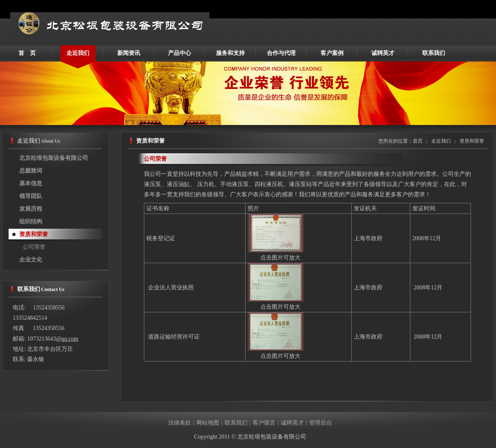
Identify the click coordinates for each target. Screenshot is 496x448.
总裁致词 (31, 171)
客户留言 (264, 423)
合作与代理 (281, 53)
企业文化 (31, 260)
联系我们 (434, 53)
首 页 (27, 53)
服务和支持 (230, 53)
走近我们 (78, 53)
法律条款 (180, 423)
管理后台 (321, 423)
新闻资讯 (129, 53)
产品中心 (180, 53)
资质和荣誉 (34, 234)
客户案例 (332, 53)
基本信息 (31, 183)
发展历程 (31, 209)
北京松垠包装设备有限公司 (54, 158)
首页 (418, 141)
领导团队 (31, 196)
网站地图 (208, 423)
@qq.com (67, 339)
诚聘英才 (383, 53)
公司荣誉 (34, 247)
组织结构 (31, 222)
